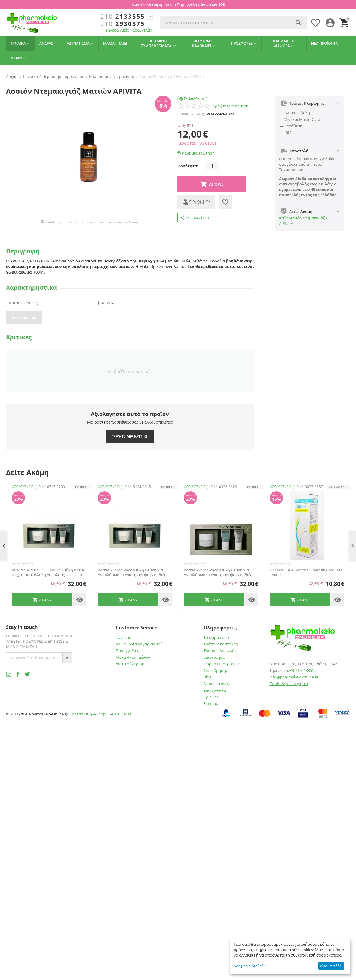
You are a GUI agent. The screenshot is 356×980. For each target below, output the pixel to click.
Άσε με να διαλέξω (250, 966)
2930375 (123, 24)
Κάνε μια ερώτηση (196, 153)
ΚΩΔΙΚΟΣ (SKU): (191, 114)
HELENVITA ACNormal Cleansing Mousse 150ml (306, 573)
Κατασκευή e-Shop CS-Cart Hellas (102, 714)
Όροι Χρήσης (216, 670)
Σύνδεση (124, 637)
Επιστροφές (214, 657)
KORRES (81, 487)
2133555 (123, 17)
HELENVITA (336, 487)
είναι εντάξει (331, 966)
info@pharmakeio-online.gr (294, 677)
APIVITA (286, 223)
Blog (207, 677)
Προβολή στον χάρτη (289, 684)
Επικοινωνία (215, 690)
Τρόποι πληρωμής (220, 651)
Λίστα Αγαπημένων (133, 657)
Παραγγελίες (127, 651)
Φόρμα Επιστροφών (222, 664)
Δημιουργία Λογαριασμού (139, 644)
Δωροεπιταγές (216, 684)
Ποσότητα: (188, 166)
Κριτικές (211, 697)
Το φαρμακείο (216, 637)
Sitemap (211, 703)
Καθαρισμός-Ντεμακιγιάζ (302, 218)
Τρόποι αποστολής (221, 644)
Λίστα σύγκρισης (131, 664)
